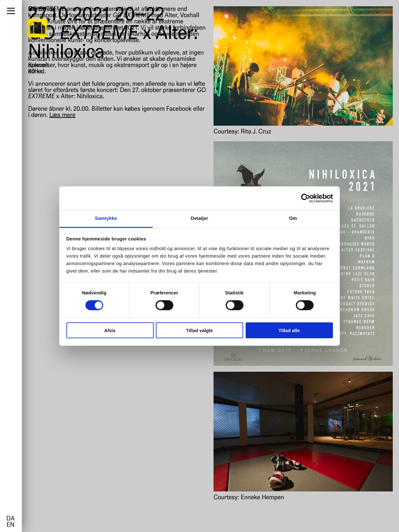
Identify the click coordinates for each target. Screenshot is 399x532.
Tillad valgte (199, 330)
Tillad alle (289, 330)
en (10, 525)
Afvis (110, 330)
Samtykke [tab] (106, 218)
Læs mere (62, 115)
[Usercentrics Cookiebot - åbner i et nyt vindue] (306, 198)
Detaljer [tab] (199, 218)
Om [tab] (293, 218)
